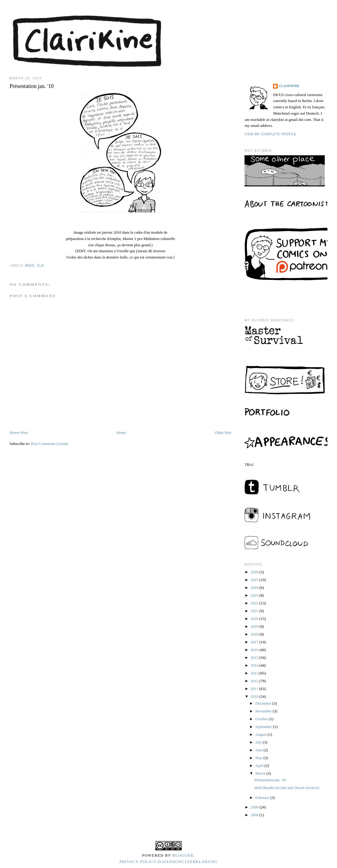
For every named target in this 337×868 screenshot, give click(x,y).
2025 (255, 580)
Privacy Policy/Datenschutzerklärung (168, 862)
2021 (255, 611)
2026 (255, 572)
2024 (255, 587)
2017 (255, 642)
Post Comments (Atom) (50, 444)
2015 (255, 658)
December (264, 703)
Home (121, 433)
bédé (30, 266)
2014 (255, 665)
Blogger (183, 855)
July (259, 742)
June (259, 750)
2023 (255, 595)
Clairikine (289, 86)
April (260, 766)
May (259, 758)
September (264, 727)
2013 (255, 673)
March (261, 773)
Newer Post (19, 433)
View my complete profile (270, 134)
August (261, 734)
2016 (255, 650)
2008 (255, 815)
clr (40, 266)
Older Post (223, 433)
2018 (255, 634)
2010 (255, 696)
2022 (255, 603)
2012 (255, 681)
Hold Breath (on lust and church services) (287, 788)
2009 (255, 807)
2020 (255, 619)
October (262, 719)
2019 (255, 626)
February (263, 798)
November (264, 711)
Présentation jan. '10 (270, 780)
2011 (255, 689)
